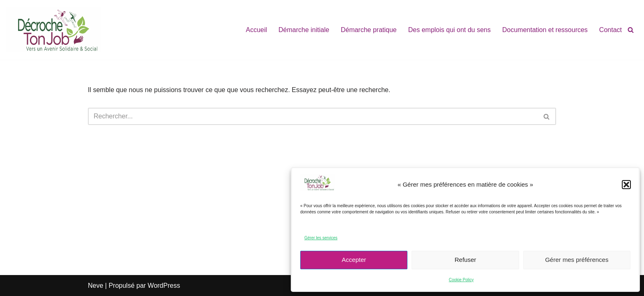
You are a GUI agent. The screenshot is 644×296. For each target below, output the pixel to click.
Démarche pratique (369, 30)
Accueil (256, 30)
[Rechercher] (631, 30)
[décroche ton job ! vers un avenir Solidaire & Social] (54, 30)
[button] (626, 185)
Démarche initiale (304, 30)
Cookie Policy (461, 280)
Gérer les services (321, 238)
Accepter (354, 260)
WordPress (164, 286)
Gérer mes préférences (577, 260)
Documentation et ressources (545, 30)
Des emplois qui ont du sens (450, 30)
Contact (611, 30)
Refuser (466, 260)
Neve (95, 286)
